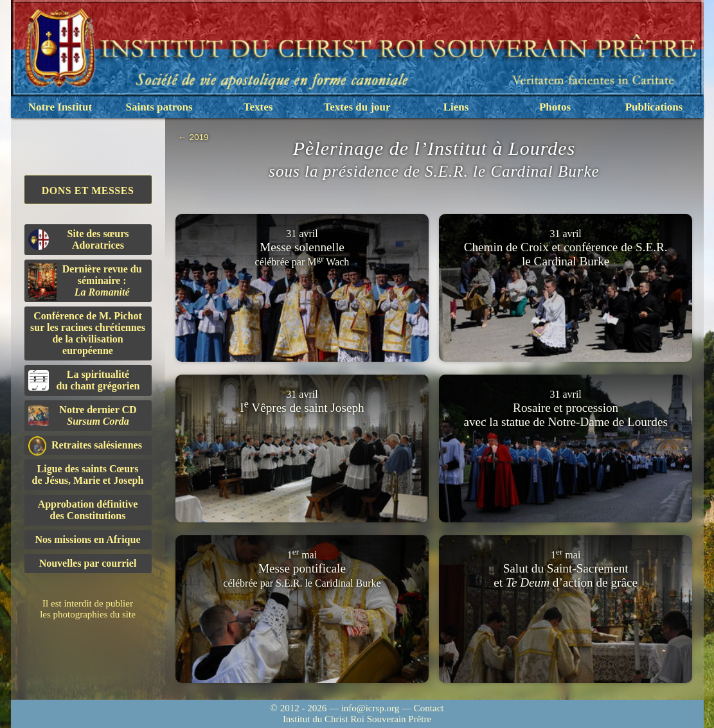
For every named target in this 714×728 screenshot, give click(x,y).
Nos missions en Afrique (87, 539)
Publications (654, 107)
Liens (456, 107)
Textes (258, 107)
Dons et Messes (88, 191)
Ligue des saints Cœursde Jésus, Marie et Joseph (88, 475)
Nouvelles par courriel (88, 563)
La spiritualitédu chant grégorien (84, 380)
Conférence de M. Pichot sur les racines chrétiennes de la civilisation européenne (88, 333)
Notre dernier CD (83, 415)
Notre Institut (60, 107)
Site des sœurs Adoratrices (79, 239)
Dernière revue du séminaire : (85, 282)
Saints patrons (159, 107)
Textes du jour (357, 107)
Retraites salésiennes (85, 446)
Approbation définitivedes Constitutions (88, 510)
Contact (429, 708)
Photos (555, 107)
